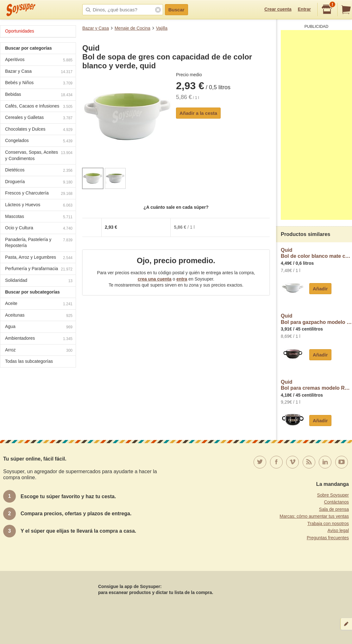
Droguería (39, 182)
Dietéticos (39, 171)
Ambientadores (39, 339)
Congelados (39, 141)
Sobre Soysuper (333, 495)
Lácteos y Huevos (39, 205)
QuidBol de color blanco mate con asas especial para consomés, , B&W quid (316, 253)
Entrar (304, 9)
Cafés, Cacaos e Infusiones (39, 107)
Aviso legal (338, 530)
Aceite (39, 304)
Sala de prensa (334, 509)
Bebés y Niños (39, 83)
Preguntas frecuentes (328, 538)
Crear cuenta (278, 9)
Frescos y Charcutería (39, 194)
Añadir (320, 289)
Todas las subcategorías (29, 361)
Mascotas (39, 217)
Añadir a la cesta (198, 113)
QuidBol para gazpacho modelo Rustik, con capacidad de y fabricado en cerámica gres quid (316, 319)
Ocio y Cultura (39, 229)
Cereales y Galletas (39, 118)
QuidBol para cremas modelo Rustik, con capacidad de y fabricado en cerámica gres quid (316, 385)
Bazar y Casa (96, 28)
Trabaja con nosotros (328, 523)
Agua (39, 327)
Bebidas (39, 95)
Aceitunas (39, 316)
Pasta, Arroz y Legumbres (39, 258)
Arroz (39, 351)
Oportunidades (20, 31)
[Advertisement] (316, 125)
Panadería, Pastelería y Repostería (39, 243)
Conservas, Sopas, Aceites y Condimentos (39, 155)
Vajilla (162, 28)
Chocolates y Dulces (39, 130)
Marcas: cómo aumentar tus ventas (314, 516)
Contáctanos (336, 502)
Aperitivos (39, 60)
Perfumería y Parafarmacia (39, 269)
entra (182, 279)
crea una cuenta (155, 279)
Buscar (176, 10)
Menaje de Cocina (132, 28)
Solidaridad (39, 281)
